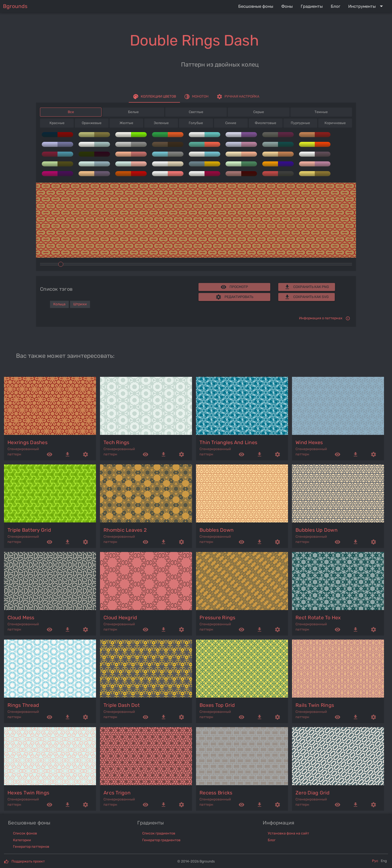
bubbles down (216, 530)
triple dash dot (122, 705)
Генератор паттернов (31, 847)
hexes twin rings (28, 793)
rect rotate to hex (318, 618)
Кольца (59, 304)
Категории (22, 840)
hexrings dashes (27, 442)
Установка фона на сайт (288, 833)
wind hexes (309, 442)
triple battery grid (29, 530)
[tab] (154, 97)
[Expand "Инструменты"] (367, 6)
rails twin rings (315, 705)
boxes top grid (217, 705)
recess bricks (216, 793)
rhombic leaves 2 (125, 530)
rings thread (23, 705)
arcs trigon (117, 793)
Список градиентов (159, 833)
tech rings (116, 442)
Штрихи (80, 304)
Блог (272, 840)
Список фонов (25, 833)
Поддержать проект (28, 861)
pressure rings (217, 618)
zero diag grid (313, 793)
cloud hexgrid (120, 618)
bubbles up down (316, 530)
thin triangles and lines (228, 442)
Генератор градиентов (161, 840)
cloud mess (21, 618)
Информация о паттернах (321, 318)
